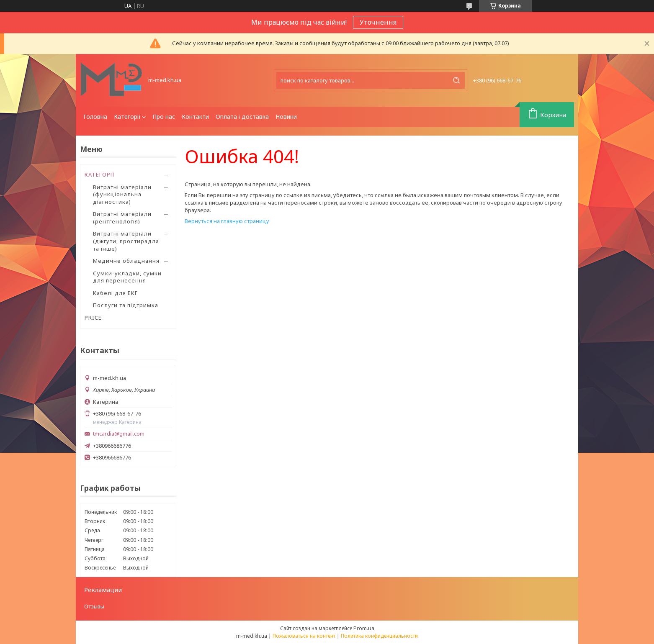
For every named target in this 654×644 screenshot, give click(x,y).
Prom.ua (364, 628)
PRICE (93, 318)
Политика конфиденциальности (379, 636)
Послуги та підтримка (126, 305)
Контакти (195, 117)
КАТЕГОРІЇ (100, 174)
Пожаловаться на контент (304, 636)
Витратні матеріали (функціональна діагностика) (122, 194)
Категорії (127, 117)
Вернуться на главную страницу (227, 221)
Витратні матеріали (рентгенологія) (122, 218)
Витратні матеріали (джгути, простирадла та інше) (126, 241)
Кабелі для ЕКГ (115, 293)
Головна (95, 117)
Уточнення (378, 22)
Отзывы (94, 606)
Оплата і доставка (242, 117)
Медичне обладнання (126, 261)
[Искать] (456, 80)
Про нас (164, 117)
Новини (286, 117)
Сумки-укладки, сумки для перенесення (127, 277)
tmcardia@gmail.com (119, 434)
